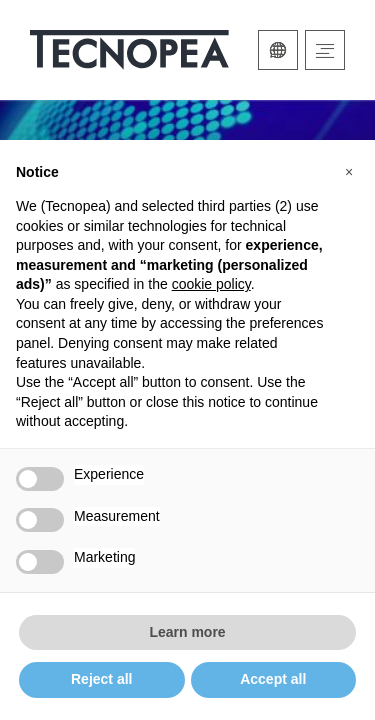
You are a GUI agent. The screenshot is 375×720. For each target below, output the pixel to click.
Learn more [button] (187, 632)
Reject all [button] (101, 679)
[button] (349, 172)
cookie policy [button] (211, 284)
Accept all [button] (273, 679)
